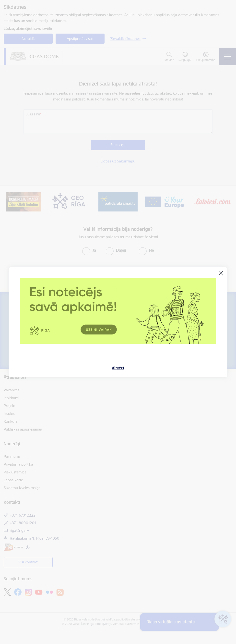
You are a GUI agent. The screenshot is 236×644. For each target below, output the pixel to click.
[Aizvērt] (221, 273)
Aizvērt (118, 368)
